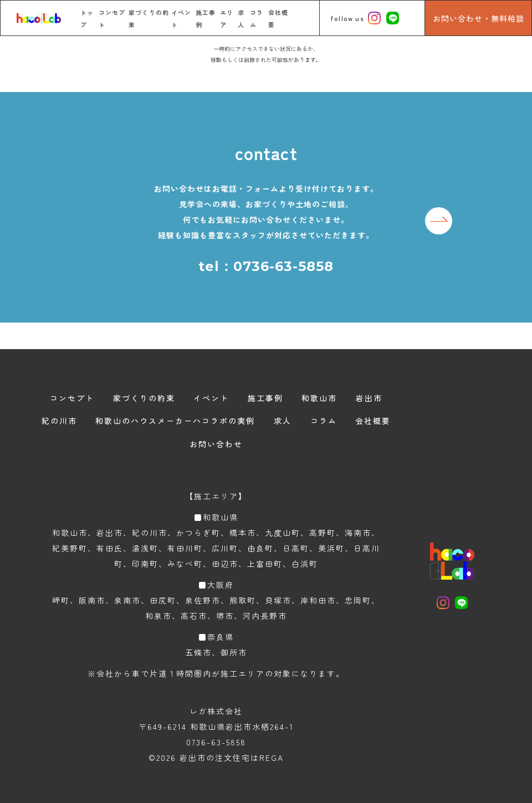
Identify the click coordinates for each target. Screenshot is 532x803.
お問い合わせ (216, 444)
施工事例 (265, 398)
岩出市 (369, 398)
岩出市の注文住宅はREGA (232, 758)
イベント (211, 398)
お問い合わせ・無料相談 (479, 18)
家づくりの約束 (144, 398)
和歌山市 (319, 398)
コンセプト (72, 398)
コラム (324, 421)
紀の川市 (59, 421)
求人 (283, 421)
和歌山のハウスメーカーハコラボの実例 (175, 421)
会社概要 (373, 421)
